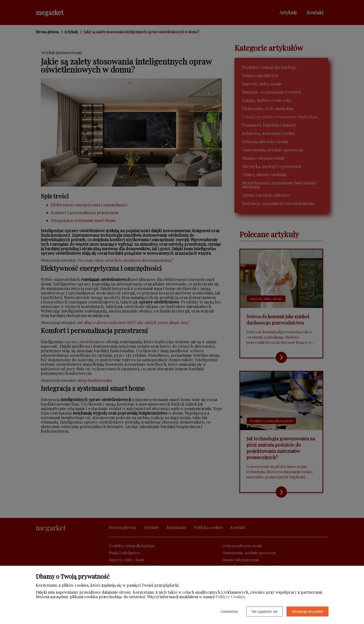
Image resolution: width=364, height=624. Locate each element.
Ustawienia (229, 611)
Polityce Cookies (230, 597)
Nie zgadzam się (265, 611)
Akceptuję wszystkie (307, 611)
